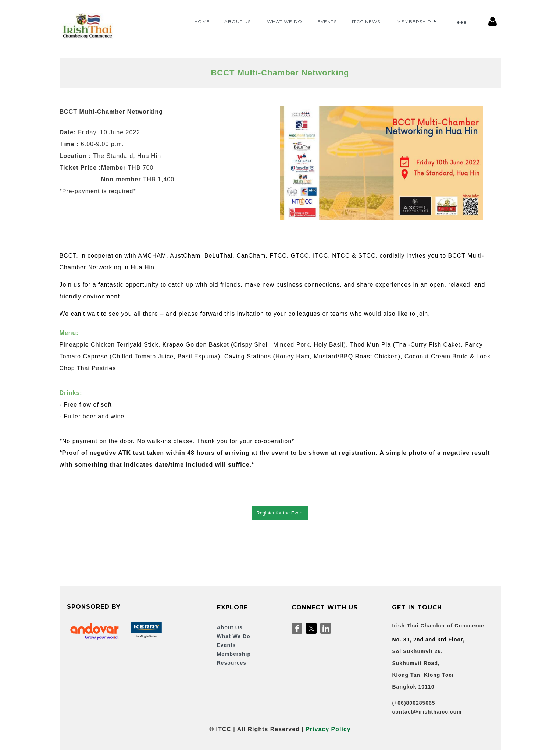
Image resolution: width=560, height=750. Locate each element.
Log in (493, 22)
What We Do (234, 636)
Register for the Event (280, 513)
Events (227, 645)
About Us (230, 627)
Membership (234, 654)
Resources (232, 663)
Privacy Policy (328, 729)
